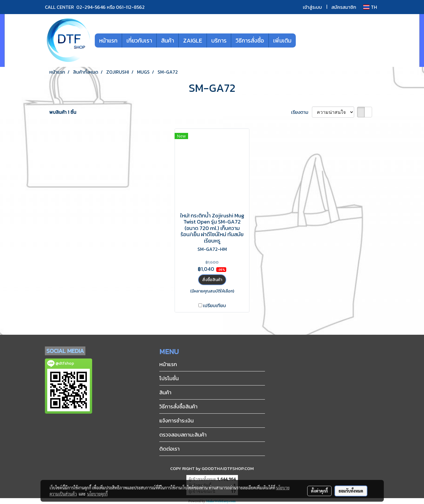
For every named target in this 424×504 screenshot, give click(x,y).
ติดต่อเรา (169, 449)
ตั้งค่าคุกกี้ (319, 491)
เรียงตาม (301, 112)
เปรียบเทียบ (214, 305)
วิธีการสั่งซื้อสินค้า (178, 406)
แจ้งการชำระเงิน (176, 421)
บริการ (219, 40)
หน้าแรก (108, 40)
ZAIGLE (193, 40)
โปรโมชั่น (169, 378)
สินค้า (168, 40)
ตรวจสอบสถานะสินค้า (183, 435)
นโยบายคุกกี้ (97, 494)
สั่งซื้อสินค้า (212, 280)
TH (370, 7)
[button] (305, 40)
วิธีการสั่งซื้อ (250, 40)
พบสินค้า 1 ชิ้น (63, 112)
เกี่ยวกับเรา (139, 40)
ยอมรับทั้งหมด (351, 491)
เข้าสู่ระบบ (312, 7)
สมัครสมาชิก (344, 7)
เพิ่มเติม (282, 40)
